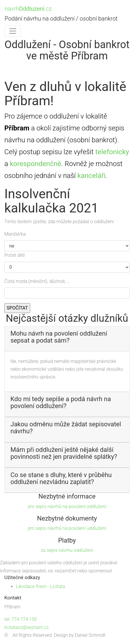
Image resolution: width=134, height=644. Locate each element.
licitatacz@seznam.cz (27, 627)
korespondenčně (36, 164)
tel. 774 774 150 (21, 619)
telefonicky (112, 152)
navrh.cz (28, 9)
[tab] (67, 339)
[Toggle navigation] (13, 31)
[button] (67, 337)
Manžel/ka (15, 234)
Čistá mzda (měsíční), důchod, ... (37, 281)
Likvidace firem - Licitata (40, 586)
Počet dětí (15, 255)
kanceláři (92, 176)
